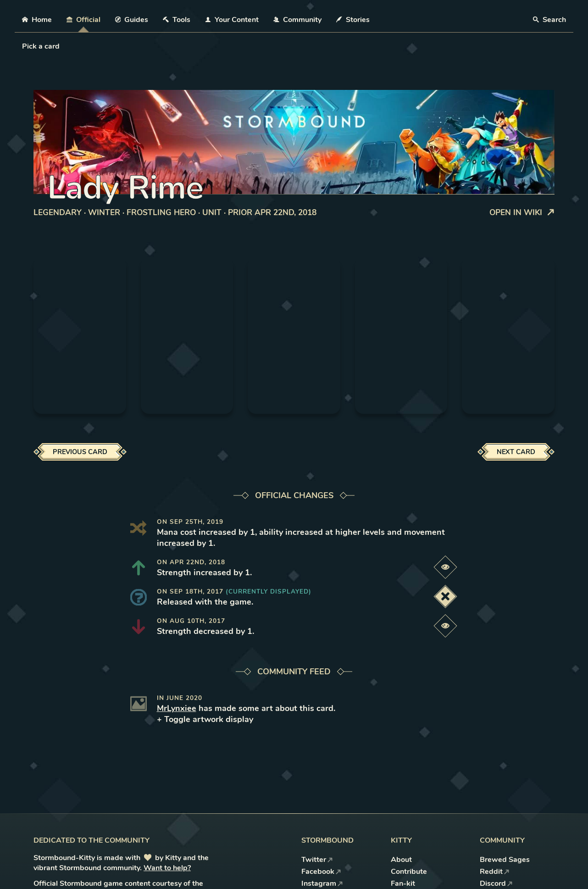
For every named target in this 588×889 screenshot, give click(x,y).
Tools (177, 20)
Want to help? (167, 868)
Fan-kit (403, 883)
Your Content (232, 20)
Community (297, 20)
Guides (132, 20)
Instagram (322, 883)
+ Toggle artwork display (205, 719)
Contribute (409, 872)
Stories (353, 20)
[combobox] (23, 46)
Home (37, 20)
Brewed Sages (505, 860)
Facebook (321, 872)
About (401, 860)
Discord (496, 883)
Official (83, 20)
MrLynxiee (177, 708)
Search (549, 20)
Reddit (495, 872)
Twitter (317, 860)
